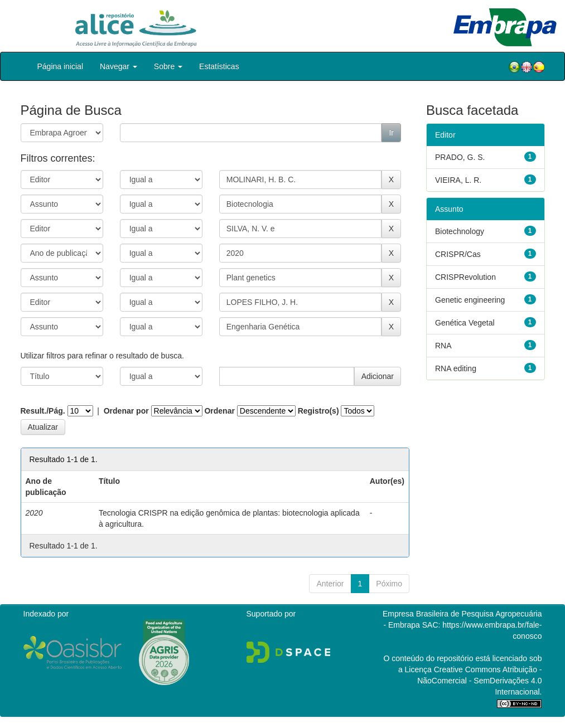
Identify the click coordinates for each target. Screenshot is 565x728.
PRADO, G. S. (460, 157)
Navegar (119, 66)
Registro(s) (318, 411)
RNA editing (456, 368)
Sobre (168, 66)
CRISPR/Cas (458, 254)
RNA (443, 346)
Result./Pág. (43, 411)
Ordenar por (126, 411)
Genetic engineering (470, 300)
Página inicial (61, 66)
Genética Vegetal (465, 323)
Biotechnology (460, 231)
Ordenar (219, 411)
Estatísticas (219, 66)
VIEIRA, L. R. (458, 180)
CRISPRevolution (465, 277)
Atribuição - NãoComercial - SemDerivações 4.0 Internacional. (479, 681)
